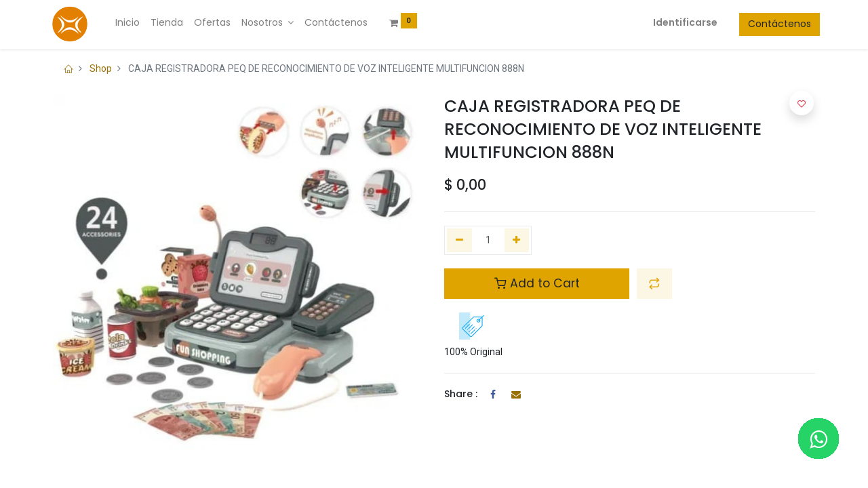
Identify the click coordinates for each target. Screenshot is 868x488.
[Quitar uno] (459, 241)
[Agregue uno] (517, 241)
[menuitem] (132, 23)
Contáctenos (775, 24)
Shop (101, 68)
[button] (654, 283)
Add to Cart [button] (537, 283)
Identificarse (680, 22)
